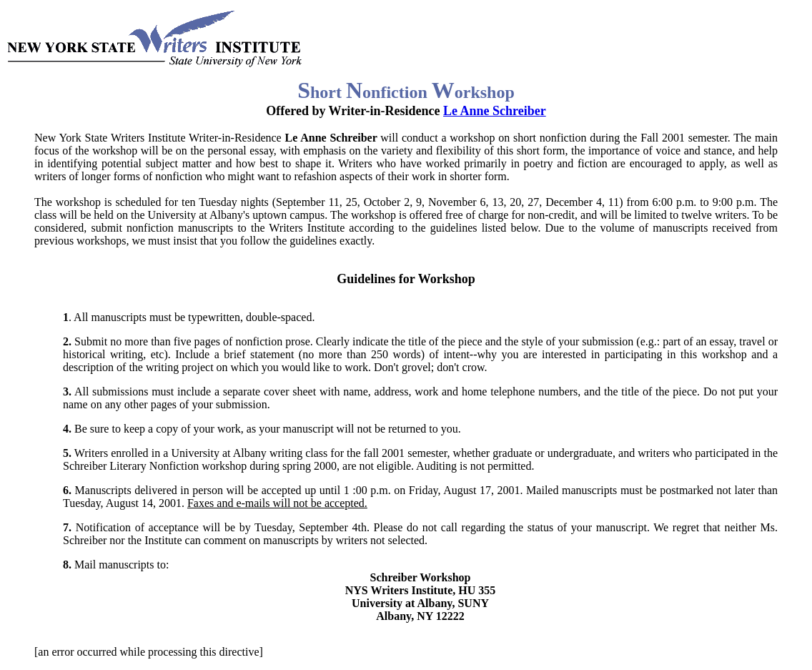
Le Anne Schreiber (495, 111)
